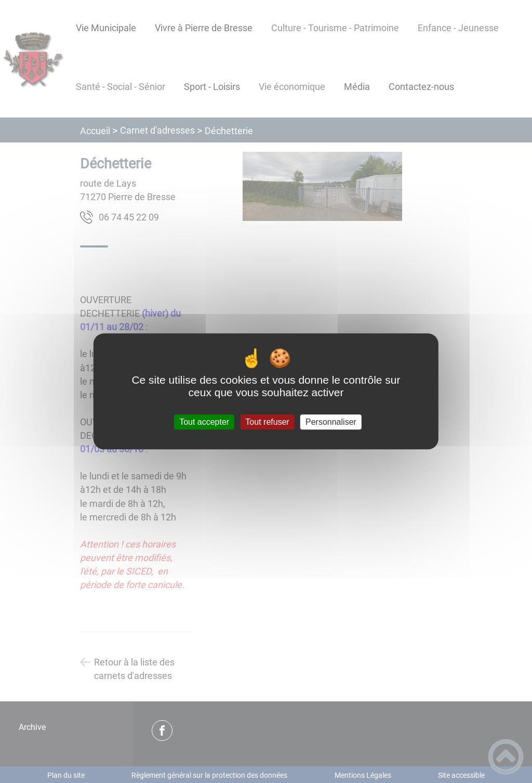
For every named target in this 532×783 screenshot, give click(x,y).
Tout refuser (267, 422)
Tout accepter (204, 422)
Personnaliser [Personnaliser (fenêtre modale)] (331, 422)
